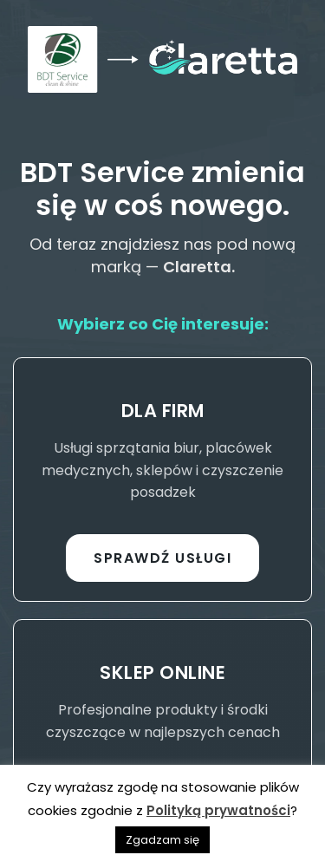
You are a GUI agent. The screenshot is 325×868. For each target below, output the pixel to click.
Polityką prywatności (218, 810)
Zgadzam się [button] (162, 840)
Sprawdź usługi (162, 558)
